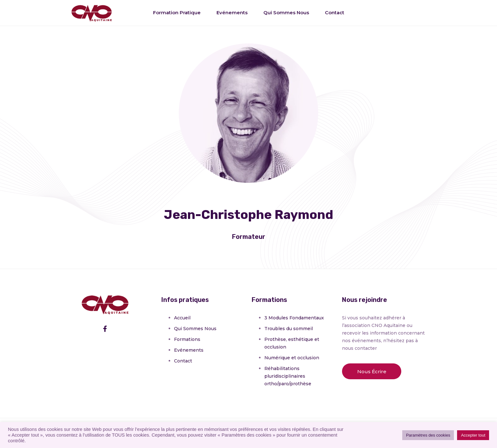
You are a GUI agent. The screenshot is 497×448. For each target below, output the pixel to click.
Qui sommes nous (286, 13)
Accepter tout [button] (473, 435)
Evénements (232, 13)
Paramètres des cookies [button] (428, 435)
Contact (335, 13)
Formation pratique (177, 13)
